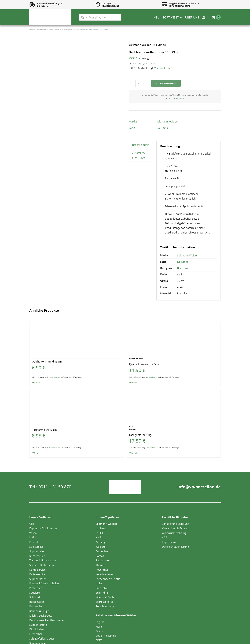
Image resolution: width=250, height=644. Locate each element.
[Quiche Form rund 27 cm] (174, 338)
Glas (32, 524)
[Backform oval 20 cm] (76, 406)
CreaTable (102, 588)
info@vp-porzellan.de (199, 487)
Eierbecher (36, 634)
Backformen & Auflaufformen (47, 620)
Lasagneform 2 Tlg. (140, 435)
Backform (183, 268)
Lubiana (100, 528)
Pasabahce (102, 560)
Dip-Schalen (37, 629)
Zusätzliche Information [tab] (139, 155)
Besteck (34, 542)
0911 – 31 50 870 (177, 98)
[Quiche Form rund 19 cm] (76, 338)
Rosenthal (102, 570)
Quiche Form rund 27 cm (144, 364)
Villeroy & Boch (105, 597)
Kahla (99, 537)
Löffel (33, 537)
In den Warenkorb (166, 83)
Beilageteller (37, 602)
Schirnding (102, 593)
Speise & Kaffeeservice (43, 565)
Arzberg (100, 542)
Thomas (101, 565)
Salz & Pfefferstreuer (42, 639)
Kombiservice (37, 570)
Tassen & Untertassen (43, 560)
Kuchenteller (37, 556)
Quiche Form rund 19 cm (47, 362)
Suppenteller (37, 551)
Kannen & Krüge (39, 611)
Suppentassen (38, 579)
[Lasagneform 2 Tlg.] (174, 406)
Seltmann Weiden (167, 122)
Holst (99, 583)
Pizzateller (36, 588)
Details (37, 383)
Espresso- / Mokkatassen (44, 528)
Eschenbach (103, 551)
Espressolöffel (104, 602)
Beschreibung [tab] (140, 145)
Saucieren (35, 593)
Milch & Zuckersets (41, 616)
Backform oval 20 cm (44, 430)
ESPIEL (100, 533)
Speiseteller (36, 547)
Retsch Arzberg (105, 606)
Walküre (101, 547)
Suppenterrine (38, 625)
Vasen (33, 533)
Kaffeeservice (37, 574)
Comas (100, 556)
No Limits (162, 128)
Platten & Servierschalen (44, 583)
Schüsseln (35, 597)
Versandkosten (151, 64)
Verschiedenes (105, 574)
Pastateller (36, 606)
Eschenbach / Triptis (108, 579)
